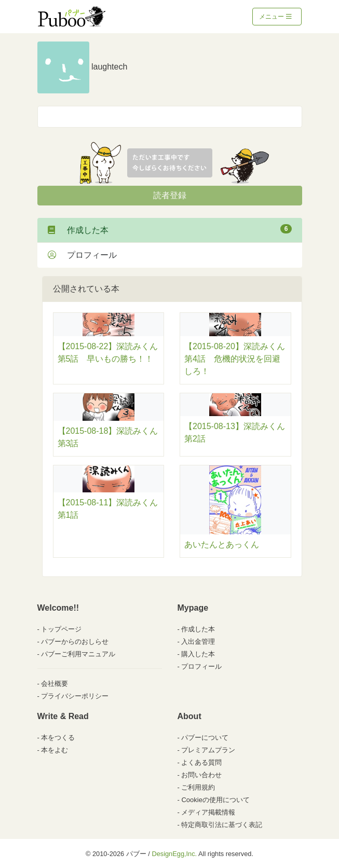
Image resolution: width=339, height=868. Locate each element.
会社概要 (55, 684)
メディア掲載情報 (208, 812)
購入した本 (198, 654)
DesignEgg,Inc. (174, 854)
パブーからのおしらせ (75, 642)
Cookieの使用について (215, 800)
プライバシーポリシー (75, 696)
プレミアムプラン (208, 750)
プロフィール (82, 255)
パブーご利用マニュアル (78, 654)
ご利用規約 (198, 787)
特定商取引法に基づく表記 (222, 825)
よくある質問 (201, 762)
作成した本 (170, 229)
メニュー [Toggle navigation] (275, 17)
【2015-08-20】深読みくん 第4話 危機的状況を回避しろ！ (239, 359)
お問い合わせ (201, 775)
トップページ (61, 629)
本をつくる (58, 738)
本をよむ (55, 750)
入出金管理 (198, 642)
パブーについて (205, 738)
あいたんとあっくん (222, 545)
